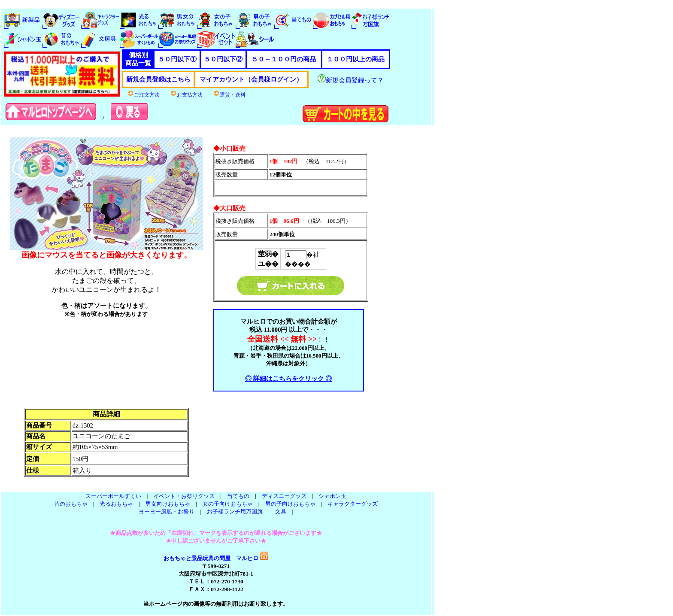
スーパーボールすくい (113, 496)
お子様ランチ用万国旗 (235, 511)
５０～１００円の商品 (284, 59)
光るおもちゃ (116, 504)
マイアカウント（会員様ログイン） (251, 79)
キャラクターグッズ (353, 504)
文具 (281, 511)
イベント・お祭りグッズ (184, 496)
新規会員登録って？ (351, 80)
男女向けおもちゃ (168, 504)
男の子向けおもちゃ (290, 504)
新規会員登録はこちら (158, 79)
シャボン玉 (332, 496)
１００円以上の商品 (356, 59)
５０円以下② (223, 59)
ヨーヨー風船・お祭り (167, 511)
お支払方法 (186, 95)
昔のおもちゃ (71, 504)
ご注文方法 (143, 95)
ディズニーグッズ (284, 496)
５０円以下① (177, 59)
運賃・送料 (229, 95)
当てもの (238, 496)
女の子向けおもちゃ (228, 504)
